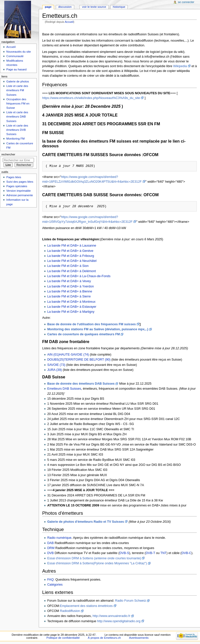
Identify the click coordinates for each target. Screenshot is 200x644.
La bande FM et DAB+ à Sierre (69, 296)
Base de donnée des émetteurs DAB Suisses (81, 384)
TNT (163, 553)
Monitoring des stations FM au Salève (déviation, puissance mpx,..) (98, 329)
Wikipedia (180, 66)
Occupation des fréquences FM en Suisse (18, 103)
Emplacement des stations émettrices (86, 606)
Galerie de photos (17, 81)
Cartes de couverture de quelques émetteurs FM (84, 334)
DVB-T (150, 553)
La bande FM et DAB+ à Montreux (71, 302)
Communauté (15, 56)
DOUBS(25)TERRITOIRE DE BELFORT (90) (79, 360)
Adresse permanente (19, 195)
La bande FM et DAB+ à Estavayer (72, 307)
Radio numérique (59, 538)
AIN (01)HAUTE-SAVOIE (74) (68, 355)
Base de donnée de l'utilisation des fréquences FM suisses (91, 324)
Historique (119, 7)
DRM (51, 548)
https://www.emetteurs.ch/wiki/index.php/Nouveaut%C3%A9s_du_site (91, 98)
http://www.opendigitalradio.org (119, 621)
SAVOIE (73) (56, 365)
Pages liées (14, 177)
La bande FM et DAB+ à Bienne (70, 291)
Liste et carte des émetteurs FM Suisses (17, 90)
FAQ (50, 580)
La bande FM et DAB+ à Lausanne (72, 246)
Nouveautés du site (18, 52)
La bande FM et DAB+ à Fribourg (71, 256)
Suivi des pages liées (20, 182)
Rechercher (8, 154)
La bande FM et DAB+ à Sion (68, 266)
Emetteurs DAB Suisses (64, 389)
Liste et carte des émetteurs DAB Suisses (17, 117)
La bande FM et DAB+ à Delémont (71, 271)
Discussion (65, 7)
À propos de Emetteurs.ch (104, 638)
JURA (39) (55, 370)
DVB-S (124, 553)
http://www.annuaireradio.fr (111, 616)
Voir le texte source (94, 7)
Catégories (55, 585)
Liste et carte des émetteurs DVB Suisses (17, 130)
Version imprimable (18, 191)
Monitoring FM (15, 139)
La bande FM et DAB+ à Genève (70, 251)
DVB (50, 553)
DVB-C (186, 553)
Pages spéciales (17, 186)
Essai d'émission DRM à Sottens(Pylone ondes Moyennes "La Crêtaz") (97, 563)
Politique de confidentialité (63, 638)
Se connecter (186, 2)
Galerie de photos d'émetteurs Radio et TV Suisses (86, 522)
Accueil (69, 22)
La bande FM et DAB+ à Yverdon (70, 286)
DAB (50, 543)
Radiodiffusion (70, 611)
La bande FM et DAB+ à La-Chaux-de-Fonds (79, 276)
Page (48, 7)
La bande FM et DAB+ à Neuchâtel (72, 261)
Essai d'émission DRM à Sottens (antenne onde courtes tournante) (94, 558)
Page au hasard (16, 69)
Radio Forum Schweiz (130, 601)
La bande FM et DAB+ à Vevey (69, 281)
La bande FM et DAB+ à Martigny (71, 312)
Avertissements (139, 638)
